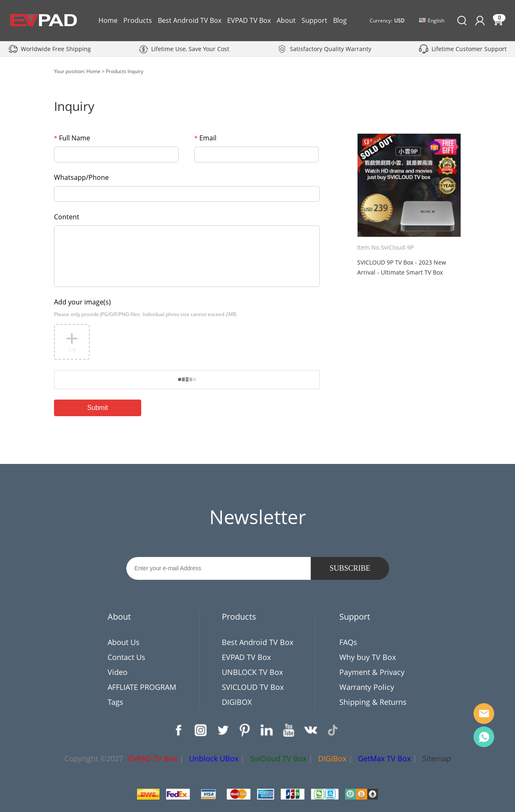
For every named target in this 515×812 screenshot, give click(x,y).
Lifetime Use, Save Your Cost (190, 49)
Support (314, 20)
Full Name (72, 138)
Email (205, 138)
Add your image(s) (82, 302)
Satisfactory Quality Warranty (331, 49)
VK (311, 730)
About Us (124, 642)
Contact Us (126, 657)
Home (108, 20)
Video (118, 672)
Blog (340, 20)
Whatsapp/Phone (81, 177)
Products (138, 20)
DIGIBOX (237, 702)
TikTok (333, 730)
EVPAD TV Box (249, 20)
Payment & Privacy (372, 672)
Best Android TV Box (190, 20)
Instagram (201, 730)
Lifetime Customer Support (469, 49)
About (286, 20)
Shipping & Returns (373, 702)
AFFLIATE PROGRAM (142, 687)
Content (67, 217)
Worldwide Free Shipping (56, 49)
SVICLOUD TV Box (253, 687)
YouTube (289, 730)
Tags (115, 702)
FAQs (348, 642)
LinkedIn (267, 730)
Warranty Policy (367, 687)
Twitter (223, 730)
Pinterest (245, 730)
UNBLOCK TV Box (252, 672)
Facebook (179, 730)
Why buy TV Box (368, 657)
